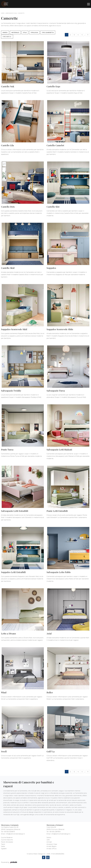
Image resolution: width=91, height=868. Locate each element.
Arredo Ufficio (52, 849)
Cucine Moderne (7, 838)
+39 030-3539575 (9, 832)
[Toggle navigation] (88, 4)
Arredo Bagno (51, 846)
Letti (48, 840)
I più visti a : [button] (7, 37)
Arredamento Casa (11, 13)
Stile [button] (25, 32)
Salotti (49, 838)
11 (88, 35)
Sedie (3, 846)
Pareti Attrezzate (7, 842)
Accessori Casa (52, 844)
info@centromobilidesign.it (15, 834)
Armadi (49, 842)
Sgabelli (4, 849)
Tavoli (3, 844)
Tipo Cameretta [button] (48, 32)
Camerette (21, 13)
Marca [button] (5, 32)
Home (3, 13)
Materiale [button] (15, 32)
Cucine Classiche (7, 840)
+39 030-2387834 (55, 832)
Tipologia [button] (34, 32)
